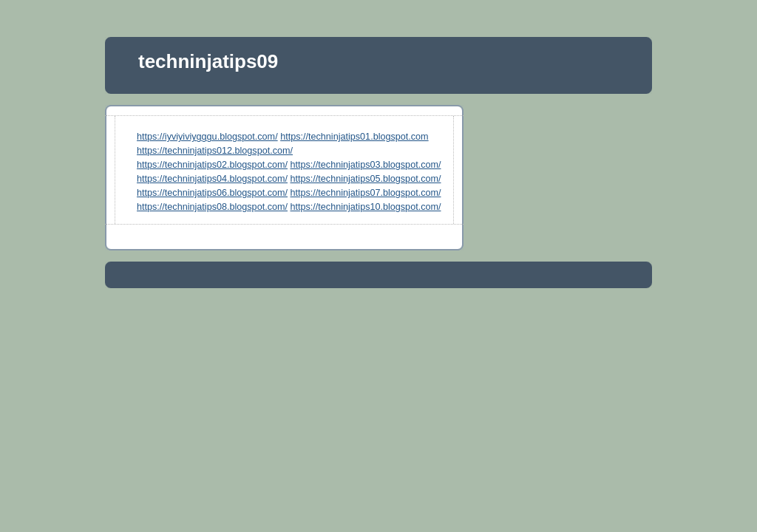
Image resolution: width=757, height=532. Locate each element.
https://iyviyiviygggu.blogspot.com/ (207, 137)
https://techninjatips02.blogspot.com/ (212, 165)
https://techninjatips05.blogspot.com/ (366, 179)
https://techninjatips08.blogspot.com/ (212, 207)
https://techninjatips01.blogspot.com (354, 137)
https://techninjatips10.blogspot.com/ (366, 207)
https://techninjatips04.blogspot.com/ (212, 179)
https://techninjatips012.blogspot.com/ (215, 151)
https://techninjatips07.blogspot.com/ (366, 193)
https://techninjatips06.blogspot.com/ (212, 193)
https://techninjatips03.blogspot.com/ (366, 165)
